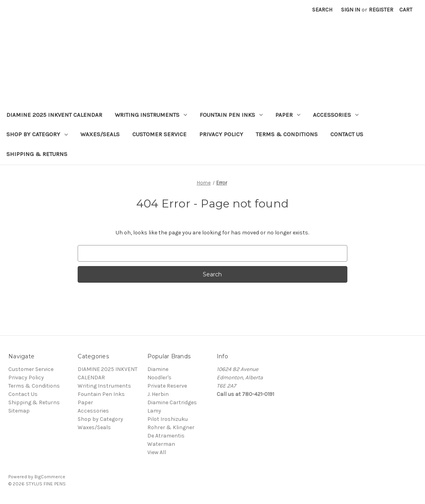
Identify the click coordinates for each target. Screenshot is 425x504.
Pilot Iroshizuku (168, 419)
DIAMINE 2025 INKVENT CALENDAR (54, 115)
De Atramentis (166, 436)
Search (322, 10)
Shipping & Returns (37, 154)
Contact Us (347, 134)
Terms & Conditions (287, 134)
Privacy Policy (221, 134)
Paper (288, 115)
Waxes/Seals (100, 134)
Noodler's (159, 378)
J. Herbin (158, 394)
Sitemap (19, 411)
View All (157, 452)
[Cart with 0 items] (406, 10)
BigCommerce (50, 477)
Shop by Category (37, 134)
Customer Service (159, 134)
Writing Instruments (151, 115)
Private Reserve (167, 386)
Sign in (351, 10)
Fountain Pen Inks (231, 115)
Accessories (336, 115)
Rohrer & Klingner (171, 427)
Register (381, 10)
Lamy (154, 411)
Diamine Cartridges (172, 402)
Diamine (158, 369)
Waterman (161, 444)
